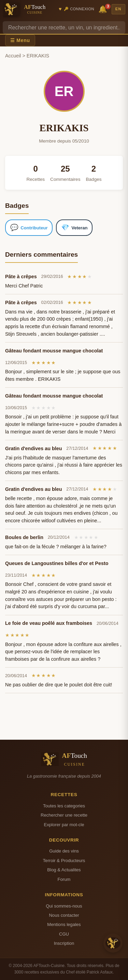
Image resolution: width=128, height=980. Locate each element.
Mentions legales (64, 924)
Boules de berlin (24, 537)
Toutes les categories (64, 806)
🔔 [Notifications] (104, 9)
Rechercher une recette (64, 815)
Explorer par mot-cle (64, 825)
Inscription (64, 943)
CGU (64, 934)
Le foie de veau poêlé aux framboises (49, 623)
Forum (64, 879)
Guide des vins (64, 851)
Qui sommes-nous (64, 906)
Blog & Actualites (64, 870)
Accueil (13, 56)
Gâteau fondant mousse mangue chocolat (54, 351)
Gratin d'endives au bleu (34, 448)
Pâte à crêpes (21, 277)
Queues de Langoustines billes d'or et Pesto (57, 563)
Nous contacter (64, 915)
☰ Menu (20, 40)
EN (118, 9)
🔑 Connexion (79, 9)
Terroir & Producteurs (64, 861)
